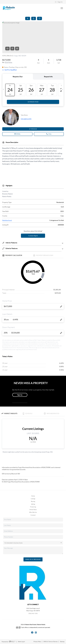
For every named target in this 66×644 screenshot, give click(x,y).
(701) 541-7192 (33, 613)
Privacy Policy (37, 642)
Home (33, 496)
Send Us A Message (33, 559)
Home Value (33, 510)
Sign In (59, 2)
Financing (33, 507)
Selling (33, 504)
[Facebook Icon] (31, 632)
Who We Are (33, 512)
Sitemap (62, 642)
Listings (33, 499)
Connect (33, 515)
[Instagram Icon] (35, 632)
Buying (33, 501)
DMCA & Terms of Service (51, 642)
